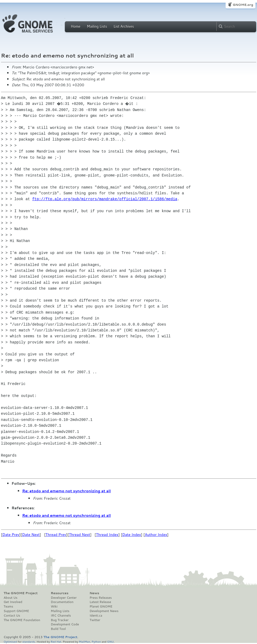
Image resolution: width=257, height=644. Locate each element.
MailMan (85, 641)
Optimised (10, 641)
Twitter (95, 620)
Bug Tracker (60, 620)
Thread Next (79, 535)
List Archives (124, 26)
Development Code (65, 624)
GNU (110, 641)
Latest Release (100, 602)
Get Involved (13, 602)
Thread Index (107, 535)
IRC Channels (61, 616)
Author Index (156, 535)
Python (96, 641)
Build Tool (58, 629)
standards (29, 641)
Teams (9, 606)
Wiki (54, 606)
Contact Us (12, 616)
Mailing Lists (97, 26)
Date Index (132, 535)
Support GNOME (16, 611)
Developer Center (64, 598)
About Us (11, 598)
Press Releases (101, 598)
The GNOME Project (21, 593)
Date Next (31, 535)
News (94, 593)
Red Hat (56, 641)
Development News (104, 611)
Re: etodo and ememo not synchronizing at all (67, 491)
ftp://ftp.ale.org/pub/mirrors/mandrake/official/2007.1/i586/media (105, 199)
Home (76, 26)
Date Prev (11, 535)
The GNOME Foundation (22, 620)
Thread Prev (56, 535)
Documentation (62, 602)
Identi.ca (96, 616)
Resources (60, 593)
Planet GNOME (101, 606)
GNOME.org (243, 5)
